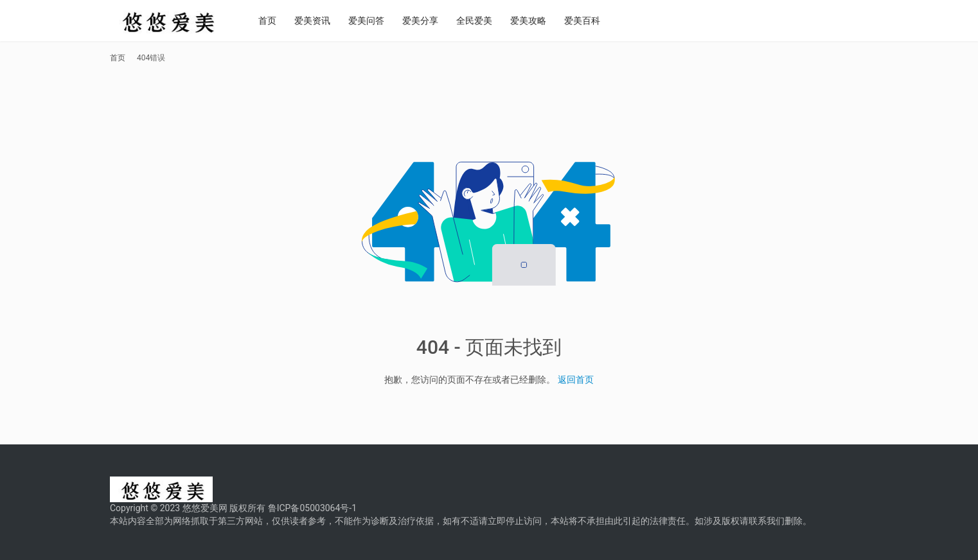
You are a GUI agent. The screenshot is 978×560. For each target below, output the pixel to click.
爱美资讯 (327, 21)
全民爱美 (489, 21)
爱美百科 (597, 21)
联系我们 (767, 521)
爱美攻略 (543, 21)
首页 (282, 21)
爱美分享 (435, 21)
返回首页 (576, 380)
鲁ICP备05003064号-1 (312, 508)
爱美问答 (381, 21)
